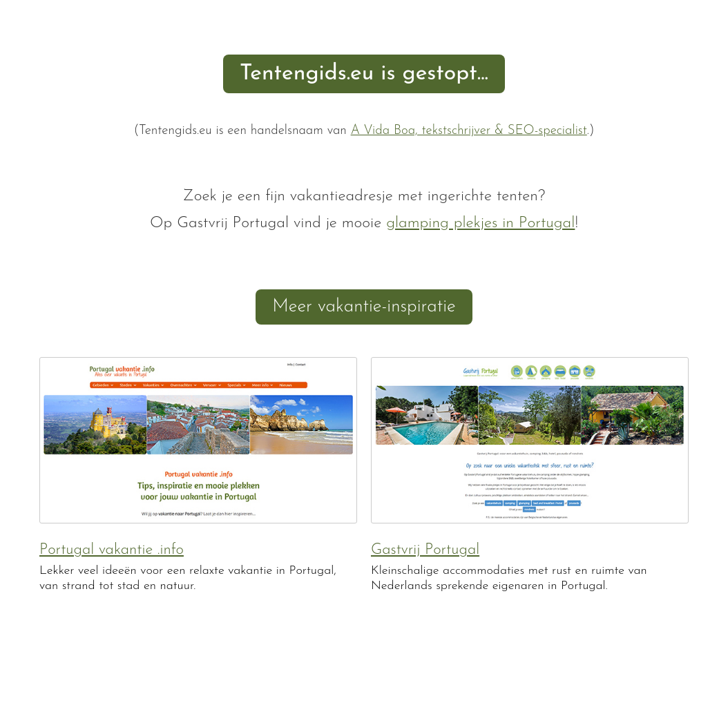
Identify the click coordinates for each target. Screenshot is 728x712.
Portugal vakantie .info (112, 550)
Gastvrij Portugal (425, 550)
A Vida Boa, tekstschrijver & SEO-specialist (469, 131)
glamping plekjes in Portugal (480, 223)
